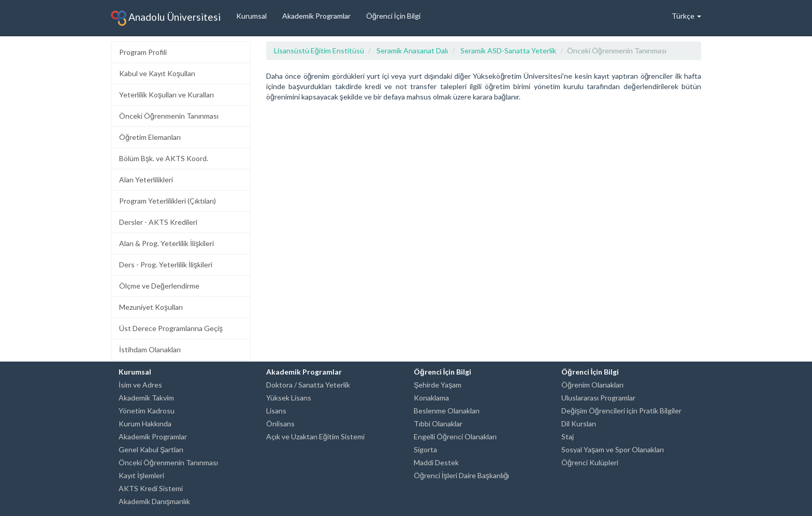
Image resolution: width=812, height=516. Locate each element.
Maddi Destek (436, 462)
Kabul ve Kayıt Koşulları (157, 73)
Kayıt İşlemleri (141, 475)
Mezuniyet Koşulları (151, 307)
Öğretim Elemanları (150, 137)
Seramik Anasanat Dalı (412, 51)
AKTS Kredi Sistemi (151, 488)
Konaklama (431, 398)
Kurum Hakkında (145, 424)
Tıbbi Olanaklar (438, 424)
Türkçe (686, 16)
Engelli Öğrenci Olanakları (455, 436)
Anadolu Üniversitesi (166, 18)
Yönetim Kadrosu (147, 411)
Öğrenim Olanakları (592, 385)
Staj (568, 436)
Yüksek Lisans (289, 398)
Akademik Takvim (146, 398)
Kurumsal (251, 16)
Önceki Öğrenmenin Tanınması (169, 116)
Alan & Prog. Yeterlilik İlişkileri (166, 243)
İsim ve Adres (140, 385)
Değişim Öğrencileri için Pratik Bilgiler (621, 411)
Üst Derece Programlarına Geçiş (171, 328)
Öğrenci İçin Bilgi (393, 16)
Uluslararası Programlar (598, 398)
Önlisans (280, 424)
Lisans (276, 411)
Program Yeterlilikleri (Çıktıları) (168, 201)
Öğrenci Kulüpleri (590, 462)
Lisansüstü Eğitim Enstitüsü (319, 51)
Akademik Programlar (316, 16)
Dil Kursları (579, 424)
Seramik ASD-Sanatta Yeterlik (508, 51)
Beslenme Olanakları (447, 411)
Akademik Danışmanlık (154, 501)
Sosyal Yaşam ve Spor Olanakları (613, 449)
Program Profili (143, 52)
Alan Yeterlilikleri (146, 180)
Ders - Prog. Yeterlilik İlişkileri (166, 264)
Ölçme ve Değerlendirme (159, 286)
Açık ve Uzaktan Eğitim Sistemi (315, 436)
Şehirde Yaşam (438, 385)
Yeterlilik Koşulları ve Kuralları (166, 95)
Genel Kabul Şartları (151, 449)
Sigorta (425, 449)
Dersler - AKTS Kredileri (158, 222)
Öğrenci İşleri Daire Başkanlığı (461, 475)
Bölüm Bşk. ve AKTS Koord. (164, 158)
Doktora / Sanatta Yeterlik (308, 385)
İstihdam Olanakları (150, 349)
